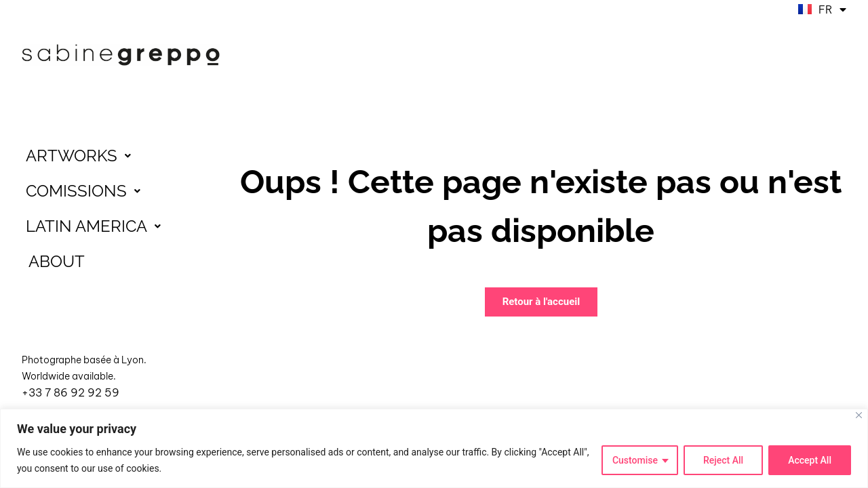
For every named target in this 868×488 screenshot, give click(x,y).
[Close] (859, 415)
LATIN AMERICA (97, 226)
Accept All (810, 460)
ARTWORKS (82, 156)
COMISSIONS (87, 191)
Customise (635, 460)
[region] (434, 448)
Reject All (723, 460)
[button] (121, 156)
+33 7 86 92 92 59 (71, 392)
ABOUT (57, 261)
